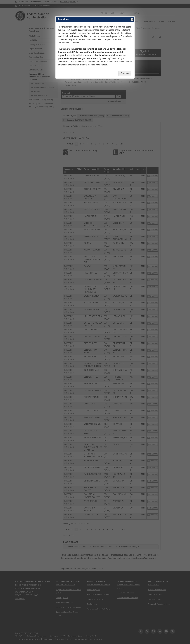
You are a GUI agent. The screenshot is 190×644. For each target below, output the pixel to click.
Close (132, 19)
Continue (125, 73)
